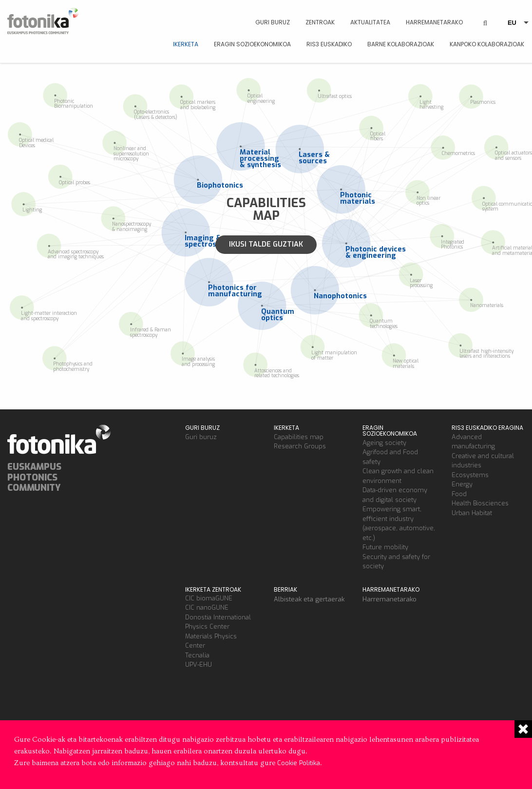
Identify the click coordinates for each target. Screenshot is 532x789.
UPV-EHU (199, 664)
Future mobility (385, 547)
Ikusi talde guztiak (266, 244)
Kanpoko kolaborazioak (487, 44)
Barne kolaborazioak (401, 44)
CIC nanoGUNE (207, 607)
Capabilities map (299, 437)
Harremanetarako (434, 22)
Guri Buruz (273, 22)
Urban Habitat (472, 513)
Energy (462, 484)
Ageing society (384, 443)
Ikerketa (186, 44)
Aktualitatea (370, 22)
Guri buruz (201, 437)
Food (459, 494)
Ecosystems (470, 475)
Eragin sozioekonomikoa (252, 44)
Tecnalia (197, 655)
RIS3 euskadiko (329, 44)
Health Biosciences (480, 503)
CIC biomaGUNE (209, 598)
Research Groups (300, 446)
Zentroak (320, 22)
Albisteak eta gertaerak (309, 599)
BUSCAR (485, 15)
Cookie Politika (299, 763)
